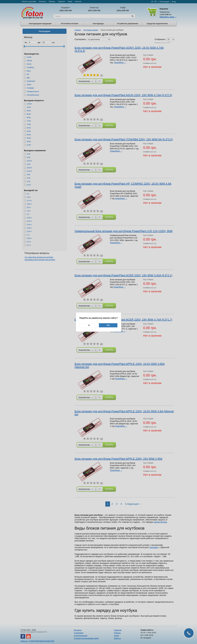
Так (108, 325)
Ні (89, 325)
